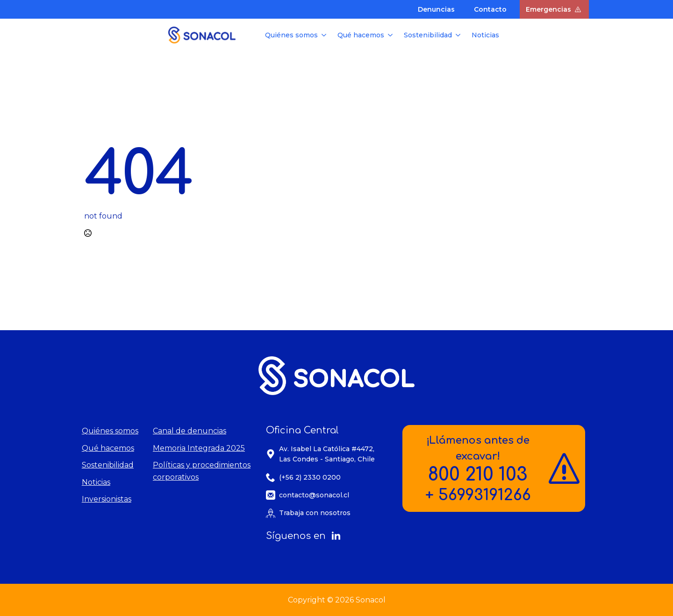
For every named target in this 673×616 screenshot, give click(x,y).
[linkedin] (336, 536)
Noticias (485, 35)
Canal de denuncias (190, 431)
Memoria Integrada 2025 (199, 448)
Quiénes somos (291, 35)
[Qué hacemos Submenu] (391, 35)
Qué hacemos (361, 35)
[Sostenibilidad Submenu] (459, 35)
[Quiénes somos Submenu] (325, 35)
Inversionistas (107, 499)
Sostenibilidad (428, 35)
